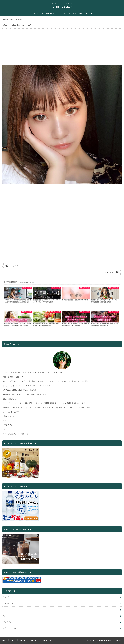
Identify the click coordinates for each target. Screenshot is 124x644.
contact (13, 640)
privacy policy (34, 640)
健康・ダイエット (86, 13)
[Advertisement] (62, 48)
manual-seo (47, 640)
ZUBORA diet (62, 7)
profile (5, 640)
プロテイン (72, 13)
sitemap (22, 640)
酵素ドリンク (51, 13)
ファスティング (38, 13)
